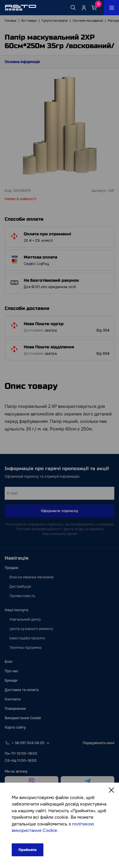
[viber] (32, 781)
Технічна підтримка (25, 648)
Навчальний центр (25, 619)
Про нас (12, 671)
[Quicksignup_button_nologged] (84, 8)
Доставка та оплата (22, 690)
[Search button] (73, 8)
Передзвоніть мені (98, 743)
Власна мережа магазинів (32, 577)
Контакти (13, 699)
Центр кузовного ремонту (31, 629)
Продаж (12, 568)
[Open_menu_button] (111, 8)
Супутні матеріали (55, 21)
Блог (9, 662)
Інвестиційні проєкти (27, 638)
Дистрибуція (20, 587)
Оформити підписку (60, 511)
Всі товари (29, 21)
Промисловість (22, 596)
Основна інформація (22, 62)
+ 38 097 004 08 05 (28, 743)
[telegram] (87, 781)
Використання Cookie (23, 718)
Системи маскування (88, 21)
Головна (11, 21)
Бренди (11, 680)
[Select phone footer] (48, 743)
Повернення (15, 709)
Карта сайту (15, 727)
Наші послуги (16, 610)
